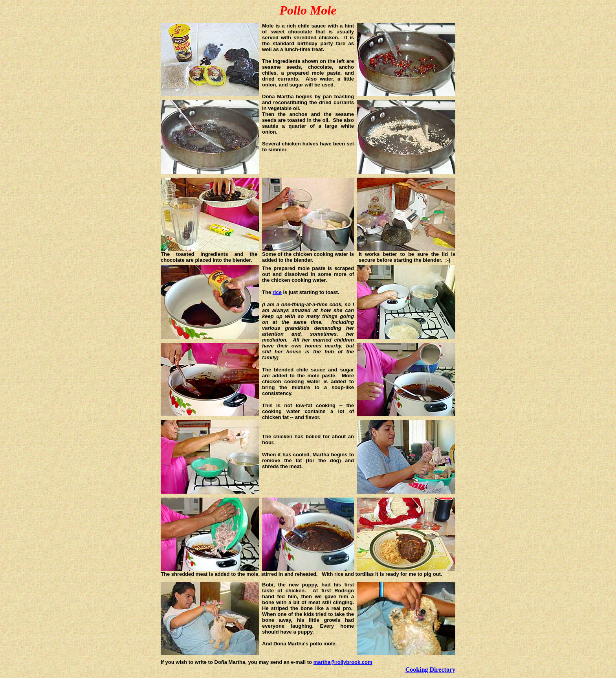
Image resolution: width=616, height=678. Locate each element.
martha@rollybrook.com (343, 662)
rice (277, 292)
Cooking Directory (430, 670)
